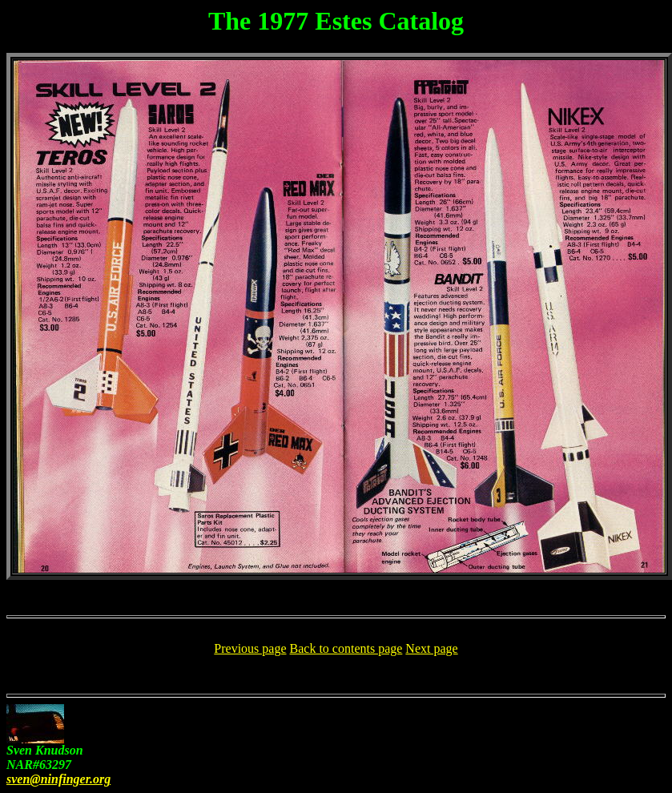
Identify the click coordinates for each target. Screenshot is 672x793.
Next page (431, 648)
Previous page (250, 648)
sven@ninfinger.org (58, 779)
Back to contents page (346, 648)
